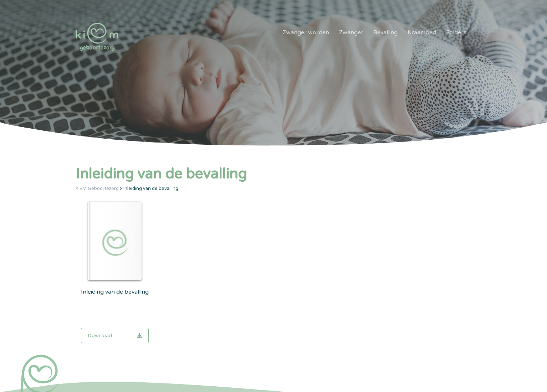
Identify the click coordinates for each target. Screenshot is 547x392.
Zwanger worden (306, 32)
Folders (456, 32)
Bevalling (385, 32)
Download (115, 336)
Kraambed (422, 32)
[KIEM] (97, 37)
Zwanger (351, 32)
